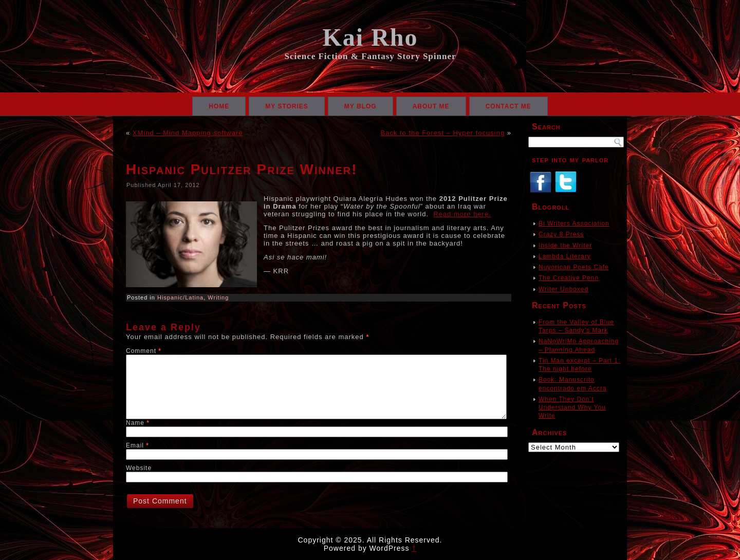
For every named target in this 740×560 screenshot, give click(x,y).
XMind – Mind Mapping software (188, 133)
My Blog (360, 106)
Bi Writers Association (574, 223)
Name (138, 423)
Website (139, 468)
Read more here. (462, 214)
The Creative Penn (569, 278)
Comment (144, 351)
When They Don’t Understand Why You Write (572, 408)
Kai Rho (370, 37)
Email (137, 445)
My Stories (287, 106)
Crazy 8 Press (561, 234)
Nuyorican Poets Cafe (574, 267)
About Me (431, 106)
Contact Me (508, 106)
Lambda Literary (565, 256)
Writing (218, 297)
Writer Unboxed (563, 289)
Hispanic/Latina (180, 297)
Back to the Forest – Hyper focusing (443, 133)
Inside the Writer (565, 246)
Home (219, 106)
